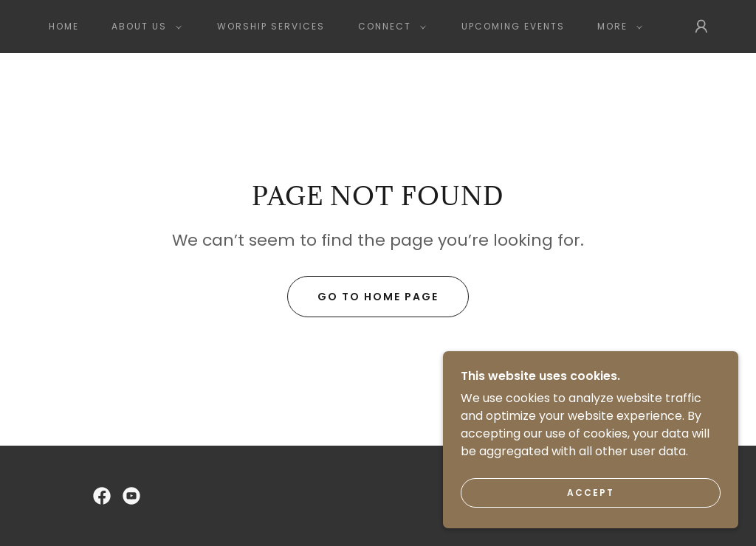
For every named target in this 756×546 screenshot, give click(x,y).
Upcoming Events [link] (513, 26)
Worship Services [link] (271, 26)
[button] (144, 27)
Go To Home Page (378, 297)
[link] (102, 496)
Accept (591, 523)
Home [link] (64, 26)
